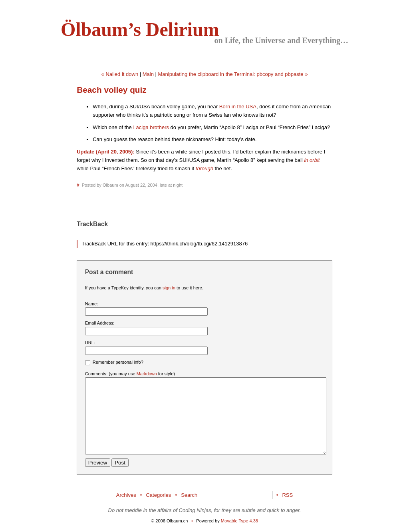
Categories (158, 495)
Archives (126, 495)
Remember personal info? (114, 363)
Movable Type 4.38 (239, 521)
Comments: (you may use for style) (130, 374)
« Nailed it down (120, 74)
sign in (169, 288)
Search (189, 495)
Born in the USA (238, 107)
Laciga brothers (151, 127)
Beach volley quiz (112, 90)
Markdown (147, 374)
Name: (92, 304)
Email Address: (100, 323)
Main (148, 74)
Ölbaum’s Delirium (140, 29)
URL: (90, 343)
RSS (287, 495)
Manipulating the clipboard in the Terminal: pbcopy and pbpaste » (233, 74)
